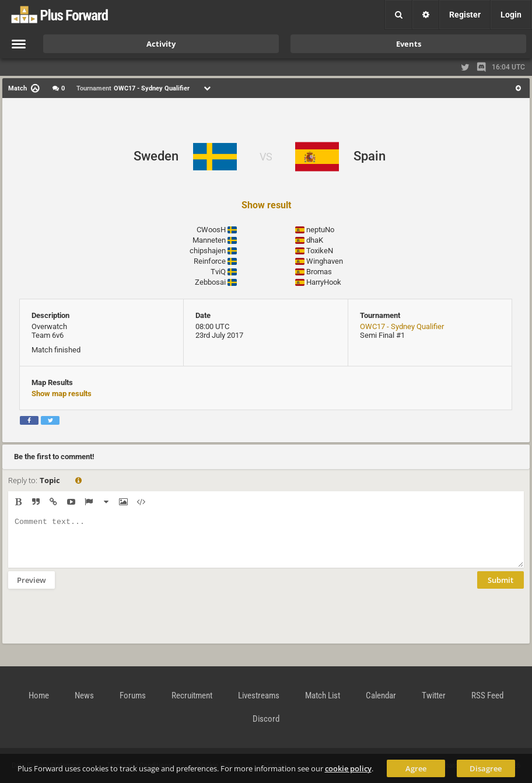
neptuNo (320, 230)
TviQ (218, 272)
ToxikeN (320, 251)
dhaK (315, 240)
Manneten (209, 240)
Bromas (319, 272)
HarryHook (324, 282)
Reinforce (210, 261)
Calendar (381, 695)
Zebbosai (210, 282)
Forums (133, 695)
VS (266, 157)
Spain (370, 156)
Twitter (434, 695)
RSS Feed (487, 695)
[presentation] (97, 624)
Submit (501, 589)
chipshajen (208, 251)
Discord (266, 719)
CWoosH (211, 230)
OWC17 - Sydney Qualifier (402, 326)
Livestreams (259, 695)
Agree (416, 768)
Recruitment (192, 695)
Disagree (486, 768)
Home (39, 695)
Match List (323, 695)
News (84, 695)
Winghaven (325, 261)
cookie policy (348, 768)
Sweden (156, 156)
